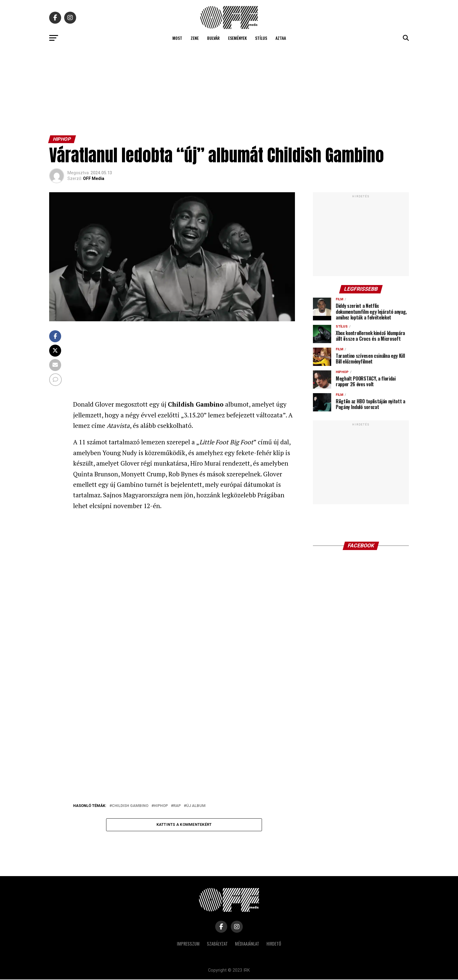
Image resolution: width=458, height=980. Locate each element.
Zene (195, 38)
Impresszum (188, 944)
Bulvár (213, 38)
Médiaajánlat (247, 944)
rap (177, 806)
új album (196, 806)
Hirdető (274, 944)
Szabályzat (217, 944)
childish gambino (130, 806)
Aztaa (281, 38)
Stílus (261, 38)
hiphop (161, 806)
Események (237, 38)
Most (177, 38)
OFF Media (94, 178)
